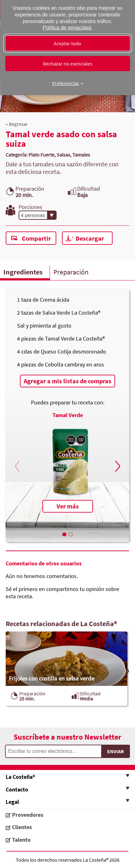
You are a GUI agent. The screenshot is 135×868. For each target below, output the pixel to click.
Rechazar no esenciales (68, 64)
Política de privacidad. (67, 28)
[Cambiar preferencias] (68, 83)
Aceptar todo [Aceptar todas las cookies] (67, 43)
